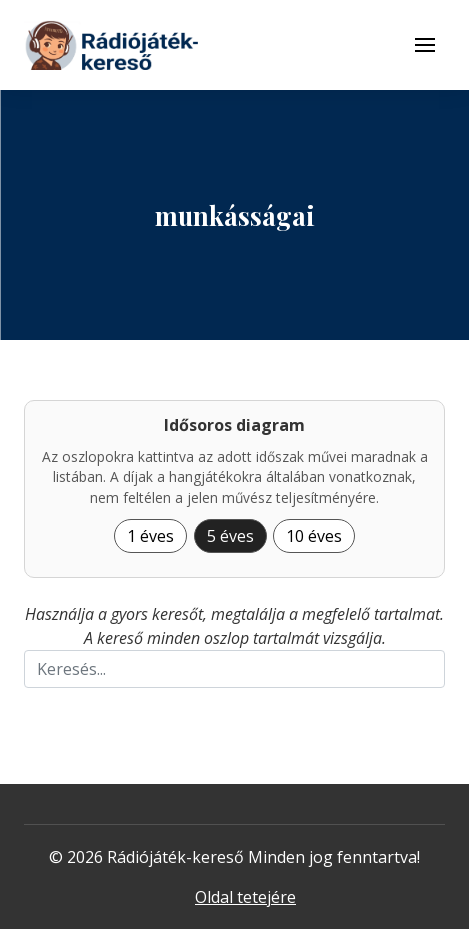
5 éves (230, 536)
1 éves (150, 536)
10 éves (314, 536)
